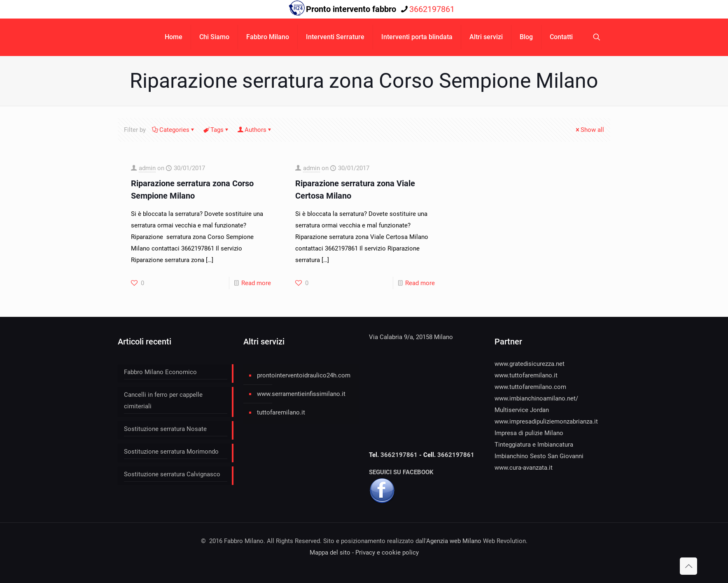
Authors (255, 130)
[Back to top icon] (688, 566)
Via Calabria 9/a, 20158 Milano (411, 337)
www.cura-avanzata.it (524, 468)
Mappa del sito (330, 553)
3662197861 (400, 455)
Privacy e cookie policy (387, 553)
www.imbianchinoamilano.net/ (536, 398)
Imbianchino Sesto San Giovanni (539, 456)
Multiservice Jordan (522, 410)
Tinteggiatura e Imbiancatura (534, 445)
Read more (256, 283)
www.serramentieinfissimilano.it (301, 394)
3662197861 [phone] (432, 9)
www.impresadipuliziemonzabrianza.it (546, 421)
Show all (589, 130)
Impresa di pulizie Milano (529, 433)
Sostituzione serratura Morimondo (171, 452)
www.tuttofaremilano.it (526, 375)
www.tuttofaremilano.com (530, 387)
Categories (174, 130)
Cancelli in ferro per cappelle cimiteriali (163, 400)
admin (147, 168)
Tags (216, 130)
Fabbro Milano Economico (160, 372)
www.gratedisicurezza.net (530, 364)
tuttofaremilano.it (281, 412)
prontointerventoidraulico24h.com (304, 375)
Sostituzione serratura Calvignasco (172, 474)
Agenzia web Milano (454, 541)
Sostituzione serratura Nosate (165, 429)
